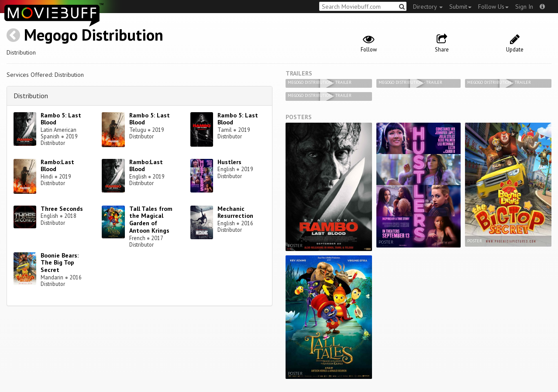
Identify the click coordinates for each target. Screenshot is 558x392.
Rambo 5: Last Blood (61, 119)
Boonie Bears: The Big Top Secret (60, 263)
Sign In (524, 7)
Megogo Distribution (94, 35)
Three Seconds (62, 209)
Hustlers (229, 162)
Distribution (31, 96)
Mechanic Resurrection (235, 212)
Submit (460, 7)
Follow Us (493, 7)
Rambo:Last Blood (57, 166)
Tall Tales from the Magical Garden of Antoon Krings (151, 220)
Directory (428, 7)
